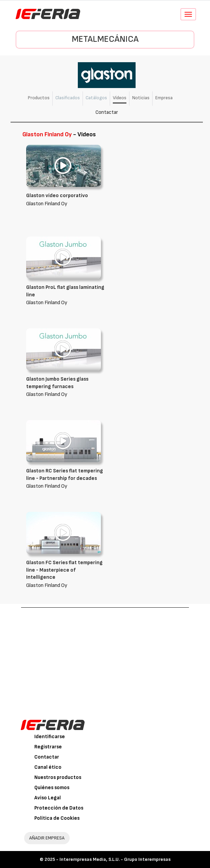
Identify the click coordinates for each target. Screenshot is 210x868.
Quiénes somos (52, 788)
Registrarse (48, 747)
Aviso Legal (48, 798)
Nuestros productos (58, 777)
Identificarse (50, 737)
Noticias (141, 98)
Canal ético (48, 767)
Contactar (107, 112)
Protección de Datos (59, 808)
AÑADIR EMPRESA (47, 838)
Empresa (164, 98)
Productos (39, 98)
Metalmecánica (105, 39)
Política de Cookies (57, 818)
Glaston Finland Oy (65, 295)
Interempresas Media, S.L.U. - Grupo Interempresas (115, 859)
